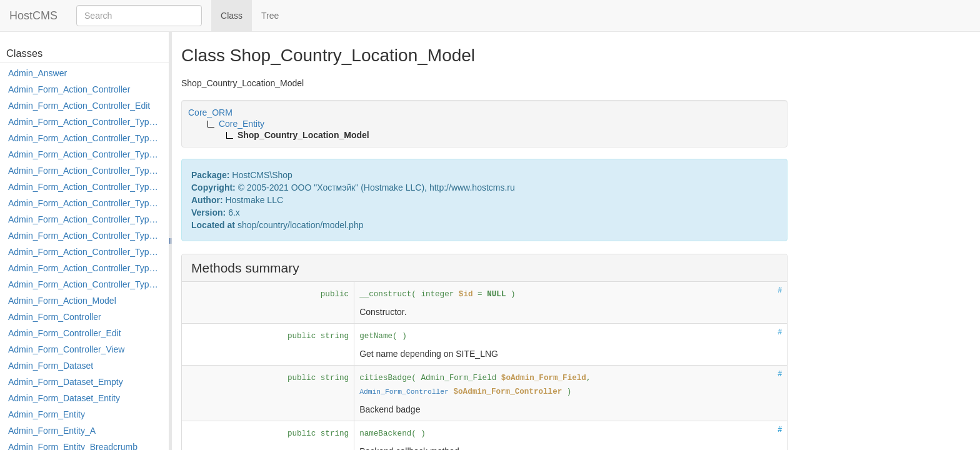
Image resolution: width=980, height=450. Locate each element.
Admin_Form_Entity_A (52, 431)
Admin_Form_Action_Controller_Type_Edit (85, 171)
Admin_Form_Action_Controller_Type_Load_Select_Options (85, 203)
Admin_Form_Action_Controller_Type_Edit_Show (85, 187)
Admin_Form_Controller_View (66, 349)
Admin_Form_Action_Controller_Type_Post (85, 252)
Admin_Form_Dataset (51, 366)
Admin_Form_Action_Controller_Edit (79, 106)
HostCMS (33, 16)
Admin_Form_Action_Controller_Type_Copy (85, 138)
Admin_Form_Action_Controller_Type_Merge (85, 219)
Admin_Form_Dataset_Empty (66, 382)
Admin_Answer (37, 73)
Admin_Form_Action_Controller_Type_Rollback (85, 268)
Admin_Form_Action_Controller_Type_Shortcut (85, 284)
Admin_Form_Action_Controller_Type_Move (85, 236)
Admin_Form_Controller (55, 317)
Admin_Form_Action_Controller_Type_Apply (85, 122)
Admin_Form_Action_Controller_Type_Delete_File (85, 154)
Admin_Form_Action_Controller (69, 89)
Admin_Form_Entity (47, 414)
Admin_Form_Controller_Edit (65, 333)
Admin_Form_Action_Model (62, 301)
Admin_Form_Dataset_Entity (64, 398)
